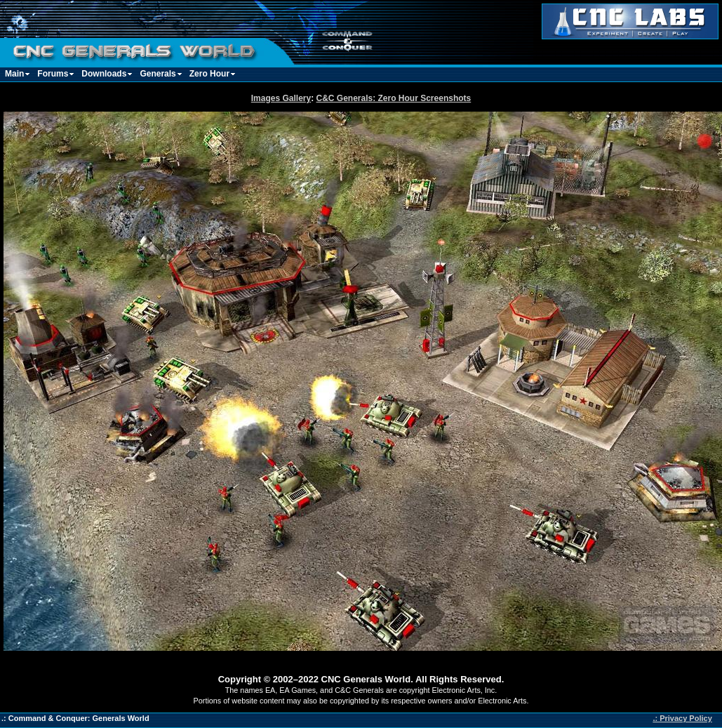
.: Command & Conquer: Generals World (75, 718)
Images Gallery (281, 98)
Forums (53, 74)
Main (14, 74)
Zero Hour (209, 74)
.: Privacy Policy (682, 718)
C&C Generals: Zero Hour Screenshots (394, 98)
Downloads (104, 74)
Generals (158, 74)
